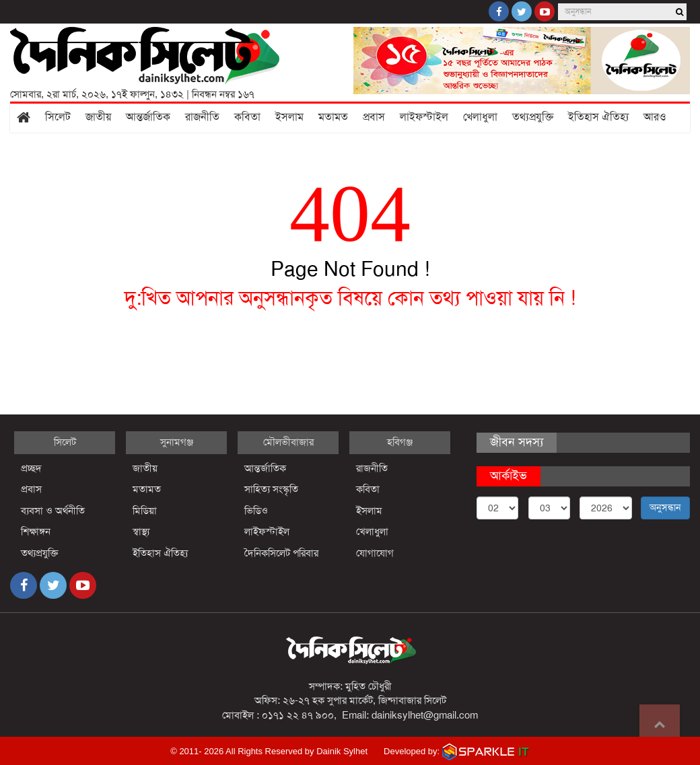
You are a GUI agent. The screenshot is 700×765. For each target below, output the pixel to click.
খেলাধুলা (480, 117)
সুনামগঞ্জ (177, 442)
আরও (655, 117)
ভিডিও (256, 511)
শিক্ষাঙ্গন (36, 532)
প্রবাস (374, 117)
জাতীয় (98, 117)
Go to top (660, 725)
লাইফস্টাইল (424, 117)
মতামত (333, 117)
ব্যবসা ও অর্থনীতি (53, 511)
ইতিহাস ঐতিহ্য (598, 117)
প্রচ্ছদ (31, 468)
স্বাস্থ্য (141, 532)
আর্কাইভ (509, 476)
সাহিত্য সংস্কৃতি (271, 489)
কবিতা (247, 117)
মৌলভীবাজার (288, 442)
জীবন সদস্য (517, 442)
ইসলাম (289, 117)
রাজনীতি (202, 117)
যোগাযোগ (375, 553)
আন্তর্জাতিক (148, 117)
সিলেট (58, 117)
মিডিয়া (145, 511)
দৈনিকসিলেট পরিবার (281, 553)
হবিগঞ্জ (400, 442)
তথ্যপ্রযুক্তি (533, 117)
